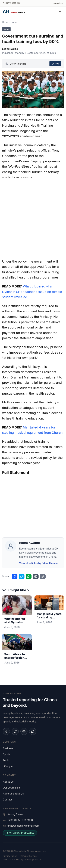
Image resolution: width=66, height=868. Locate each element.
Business (8, 748)
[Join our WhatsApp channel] (33, 731)
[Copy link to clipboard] (43, 577)
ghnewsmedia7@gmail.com (23, 826)
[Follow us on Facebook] (6, 731)
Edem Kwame (29, 543)
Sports (7, 754)
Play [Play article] (55, 64)
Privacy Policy (10, 856)
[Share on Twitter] (22, 577)
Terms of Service (28, 856)
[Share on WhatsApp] (29, 577)
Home (5, 22)
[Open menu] (60, 12)
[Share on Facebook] (15, 577)
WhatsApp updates (20, 833)
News (14, 22)
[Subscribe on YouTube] (24, 731)
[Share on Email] (36, 577)
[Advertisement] (33, 219)
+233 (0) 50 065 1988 (20, 820)
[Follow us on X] (15, 731)
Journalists (58, 3)
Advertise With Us (13, 794)
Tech (6, 760)
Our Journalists (12, 788)
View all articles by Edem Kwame (38, 563)
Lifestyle (8, 766)
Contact (7, 800)
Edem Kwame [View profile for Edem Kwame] (10, 49)
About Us (8, 782)
